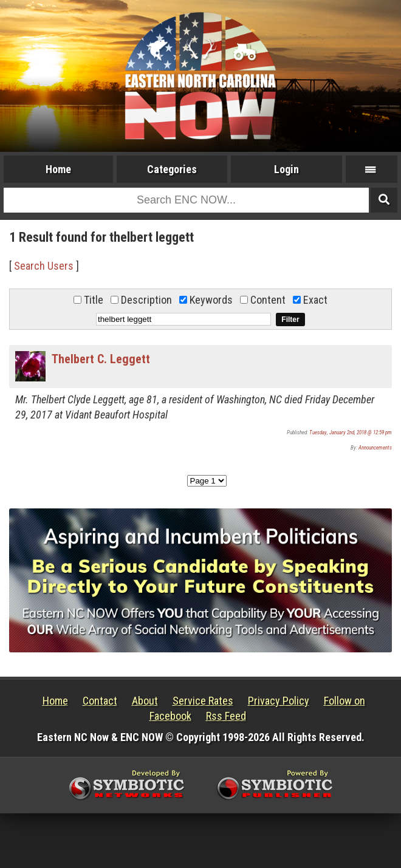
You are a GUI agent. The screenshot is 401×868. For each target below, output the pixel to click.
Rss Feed (226, 716)
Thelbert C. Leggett (101, 359)
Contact (100, 701)
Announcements (375, 448)
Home (58, 169)
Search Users (44, 266)
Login (286, 169)
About (145, 701)
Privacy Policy (279, 701)
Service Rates (203, 701)
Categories (172, 169)
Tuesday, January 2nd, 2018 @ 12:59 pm (351, 432)
